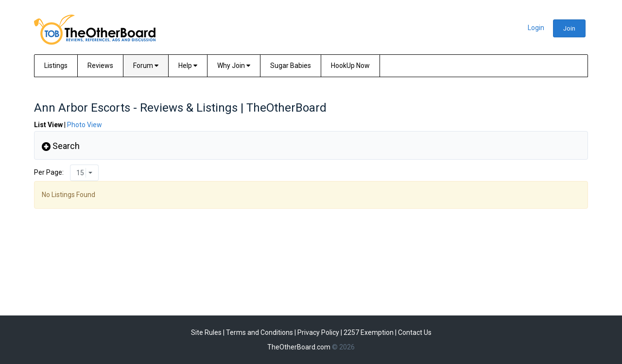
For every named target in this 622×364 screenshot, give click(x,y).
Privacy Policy (318, 332)
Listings (56, 66)
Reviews (100, 66)
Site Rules (206, 332)
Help (188, 66)
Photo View (85, 125)
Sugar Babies (291, 66)
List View (48, 125)
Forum (146, 66)
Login (536, 28)
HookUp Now (350, 66)
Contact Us (415, 332)
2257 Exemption (369, 332)
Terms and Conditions (259, 332)
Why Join (234, 66)
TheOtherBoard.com (299, 347)
